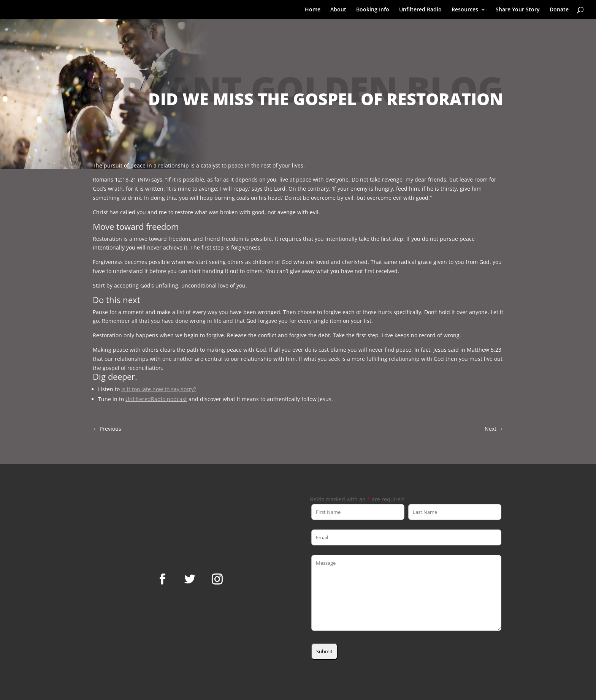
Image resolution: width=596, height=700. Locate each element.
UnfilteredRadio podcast (156, 399)
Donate (559, 10)
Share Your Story (518, 10)
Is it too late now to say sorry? (159, 389)
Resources (465, 10)
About (338, 10)
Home (313, 10)
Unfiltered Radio (420, 10)
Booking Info (373, 10)
